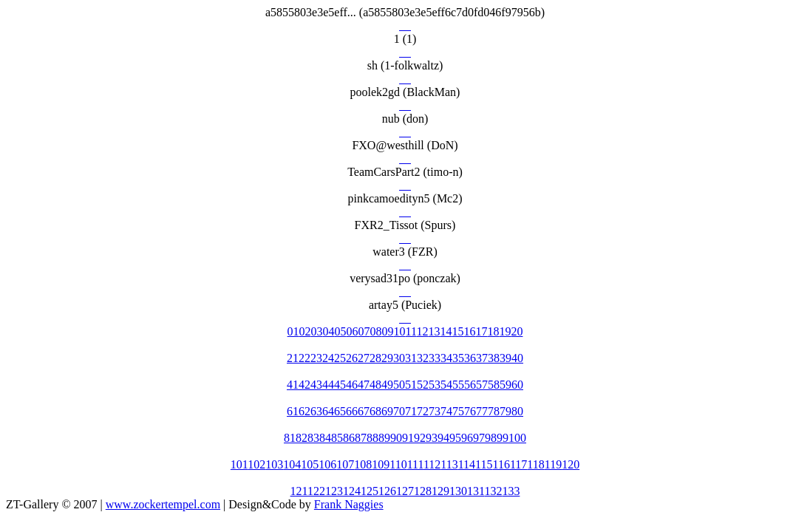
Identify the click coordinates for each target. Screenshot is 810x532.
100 (517, 438)
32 (423, 358)
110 (398, 464)
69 (387, 411)
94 (443, 438)
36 (470, 358)
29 (387, 358)
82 (302, 438)
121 (299, 491)
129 (440, 491)
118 (535, 464)
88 (372, 438)
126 (387, 491)
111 (415, 464)
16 (469, 331)
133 (511, 491)
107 (345, 464)
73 (435, 411)
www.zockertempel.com (163, 504)
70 (399, 411)
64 (328, 411)
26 (352, 358)
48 (375, 385)
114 (467, 464)
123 (334, 491)
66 (352, 411)
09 (388, 331)
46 (352, 385)
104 (292, 464)
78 (494, 411)
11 (411, 331)
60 (517, 385)
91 (408, 438)
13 (434, 331)
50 (399, 385)
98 (491, 438)
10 (400, 331)
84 (325, 438)
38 (494, 358)
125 (370, 491)
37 (482, 358)
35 (458, 358)
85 (337, 438)
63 (316, 411)
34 (446, 358)
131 (476, 491)
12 (422, 331)
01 (293, 331)
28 (375, 358)
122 (316, 491)
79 (506, 411)
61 (293, 411)
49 (387, 385)
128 (423, 491)
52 (423, 385)
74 (446, 411)
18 (493, 331)
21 (293, 358)
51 (411, 385)
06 (353, 331)
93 (432, 438)
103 (274, 464)
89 (384, 438)
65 (340, 411)
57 (482, 385)
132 (493, 491)
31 (411, 358)
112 (432, 464)
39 (506, 358)
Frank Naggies (349, 504)
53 (435, 385)
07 (364, 331)
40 (517, 358)
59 (506, 385)
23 (316, 358)
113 (449, 464)
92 (420, 438)
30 (399, 358)
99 (503, 438)
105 (310, 464)
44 (328, 385)
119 (553, 464)
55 (458, 385)
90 (396, 438)
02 (305, 331)
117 (518, 464)
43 (316, 385)
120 (571, 464)
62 (304, 411)
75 (458, 411)
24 (328, 358)
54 (446, 385)
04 (329, 331)
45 (340, 385)
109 (381, 464)
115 (484, 464)
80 (517, 411)
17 (481, 331)
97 (479, 438)
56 (470, 385)
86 (349, 438)
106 (327, 464)
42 (304, 385)
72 (423, 411)
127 (405, 491)
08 (376, 331)
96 (467, 438)
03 (317, 331)
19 (505, 331)
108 (363, 464)
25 (340, 358)
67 (364, 411)
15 (457, 331)
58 (494, 385)
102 (256, 464)
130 (458, 491)
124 (352, 491)
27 (364, 358)
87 (361, 438)
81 (290, 438)
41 (293, 385)
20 (517, 331)
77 (482, 411)
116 (501, 464)
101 (239, 464)
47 (364, 385)
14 (446, 331)
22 (304, 358)
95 (455, 438)
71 (411, 411)
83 (313, 438)
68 (375, 411)
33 (435, 358)
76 (470, 411)
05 (341, 331)
